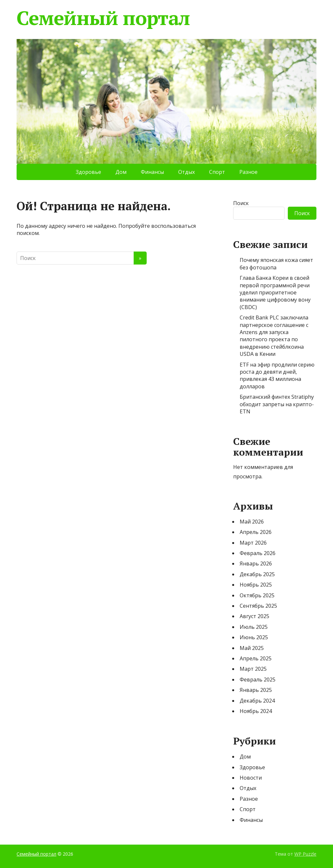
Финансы (152, 172)
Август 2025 (254, 616)
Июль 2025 (254, 627)
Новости (251, 778)
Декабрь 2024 (257, 701)
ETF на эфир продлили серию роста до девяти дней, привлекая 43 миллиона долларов (277, 376)
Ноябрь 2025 (256, 585)
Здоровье (88, 172)
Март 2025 (253, 669)
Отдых (186, 172)
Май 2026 (252, 522)
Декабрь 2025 (257, 574)
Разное (248, 172)
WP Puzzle (305, 854)
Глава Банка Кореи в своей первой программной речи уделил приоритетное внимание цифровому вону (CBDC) (275, 292)
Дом (121, 172)
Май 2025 (252, 648)
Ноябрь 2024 (256, 711)
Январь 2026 (256, 564)
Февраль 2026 (258, 553)
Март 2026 (253, 543)
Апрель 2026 (256, 532)
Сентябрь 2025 (258, 606)
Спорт (217, 172)
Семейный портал (103, 18)
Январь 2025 (256, 690)
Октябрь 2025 (257, 595)
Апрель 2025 (256, 658)
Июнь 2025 (254, 637)
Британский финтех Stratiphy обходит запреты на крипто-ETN (277, 404)
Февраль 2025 (258, 680)
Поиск (241, 203)
